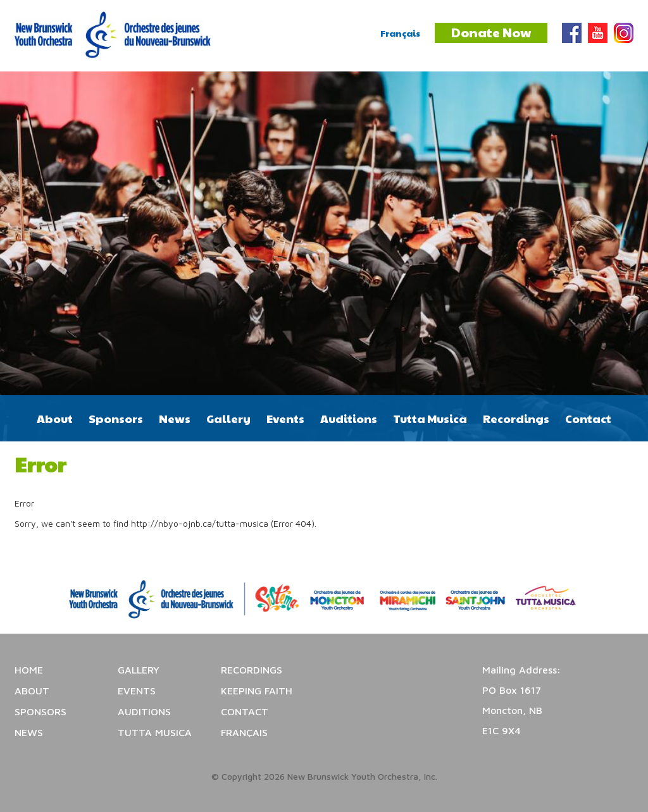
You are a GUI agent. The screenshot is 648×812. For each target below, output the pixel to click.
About (55, 418)
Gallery (228, 418)
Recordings (516, 418)
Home (29, 670)
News (175, 418)
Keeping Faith (257, 691)
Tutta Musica (430, 418)
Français (400, 33)
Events (285, 418)
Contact (588, 418)
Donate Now (491, 32)
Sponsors (116, 418)
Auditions (349, 418)
